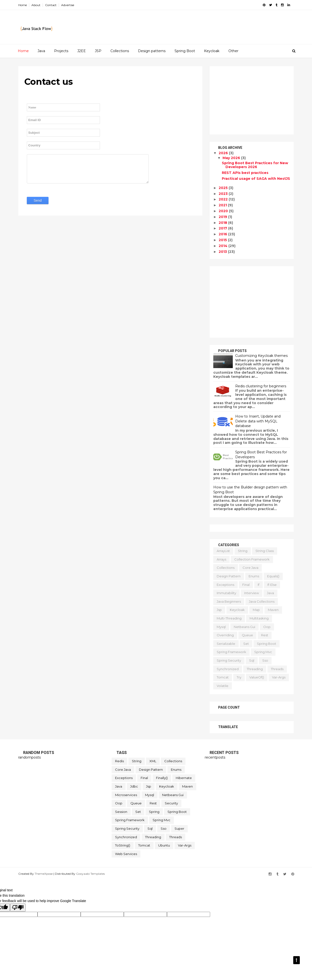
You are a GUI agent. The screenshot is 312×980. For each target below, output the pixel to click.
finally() (162, 778)
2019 (223, 217)
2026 (224, 153)
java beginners (229, 601)
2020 (224, 211)
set (246, 644)
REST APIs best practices (245, 173)
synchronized (228, 669)
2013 (223, 252)
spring (154, 812)
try (239, 677)
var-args (279, 677)
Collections (120, 51)
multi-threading (229, 618)
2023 (224, 194)
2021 (223, 205)
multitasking (259, 618)
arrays (221, 559)
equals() (273, 576)
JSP (98, 51)
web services (126, 854)
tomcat (223, 677)
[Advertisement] (252, 100)
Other (233, 51)
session (121, 812)
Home (23, 5)
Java (41, 51)
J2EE (82, 51)
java (270, 593)
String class (265, 551)
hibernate (184, 778)
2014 (224, 246)
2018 (223, 223)
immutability (226, 593)
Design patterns (152, 51)
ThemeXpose (44, 874)
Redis (119, 761)
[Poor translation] (18, 908)
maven (273, 610)
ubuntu (164, 845)
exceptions (225, 585)
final (246, 585)
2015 (223, 240)
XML (153, 761)
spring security (229, 660)
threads (277, 669)
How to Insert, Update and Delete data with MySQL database (258, 421)
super (179, 828)
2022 (224, 199)
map (256, 610)
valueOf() (257, 677)
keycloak (237, 610)
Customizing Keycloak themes (261, 356)
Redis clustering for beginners (261, 386)
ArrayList (223, 551)
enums (254, 576)
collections (226, 568)
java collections (262, 601)
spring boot (267, 644)
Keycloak (212, 51)
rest (265, 635)
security (171, 803)
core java (250, 568)
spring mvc (263, 652)
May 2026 (232, 158)
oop (267, 627)
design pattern (229, 576)
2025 (224, 188)
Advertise (68, 5)
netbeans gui (244, 627)
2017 (223, 228)
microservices (126, 795)
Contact (51, 5)
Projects (61, 51)
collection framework (252, 559)
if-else (272, 585)
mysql (221, 627)
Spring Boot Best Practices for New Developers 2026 (255, 165)
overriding (225, 635)
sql (252, 660)
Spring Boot (185, 51)
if (258, 585)
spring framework (231, 652)
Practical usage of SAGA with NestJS (256, 179)
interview (252, 593)
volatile (223, 686)
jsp (219, 610)
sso (265, 660)
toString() (123, 845)
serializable (226, 644)
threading (255, 669)
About (36, 5)
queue (247, 635)
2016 (223, 234)
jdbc (134, 786)
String (243, 551)
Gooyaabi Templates (90, 874)
